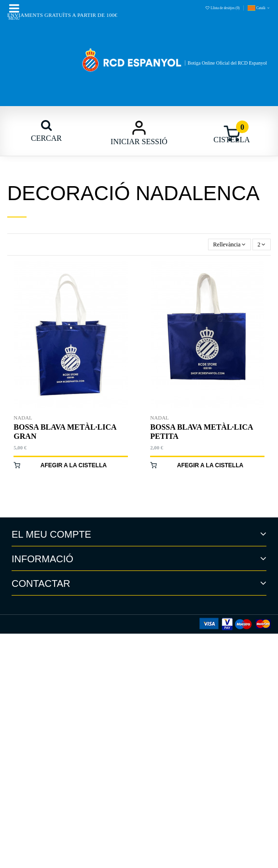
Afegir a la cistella (74, 465)
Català (259, 8)
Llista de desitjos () (223, 8)
